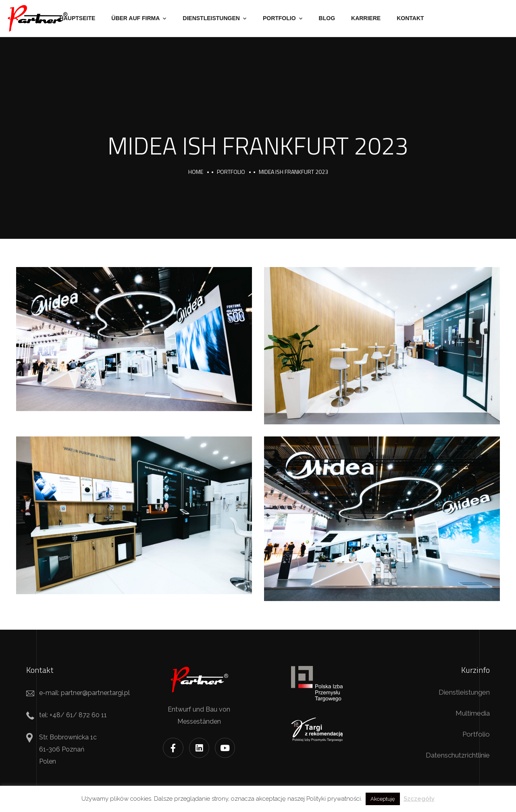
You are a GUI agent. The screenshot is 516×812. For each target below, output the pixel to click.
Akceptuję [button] (383, 799)
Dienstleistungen (211, 18)
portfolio (231, 172)
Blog (327, 18)
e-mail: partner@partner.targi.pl (84, 693)
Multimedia (473, 713)
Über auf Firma (135, 18)
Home (196, 172)
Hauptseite (78, 18)
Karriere (366, 18)
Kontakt (410, 18)
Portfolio (279, 18)
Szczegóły (419, 799)
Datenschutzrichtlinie (458, 755)
